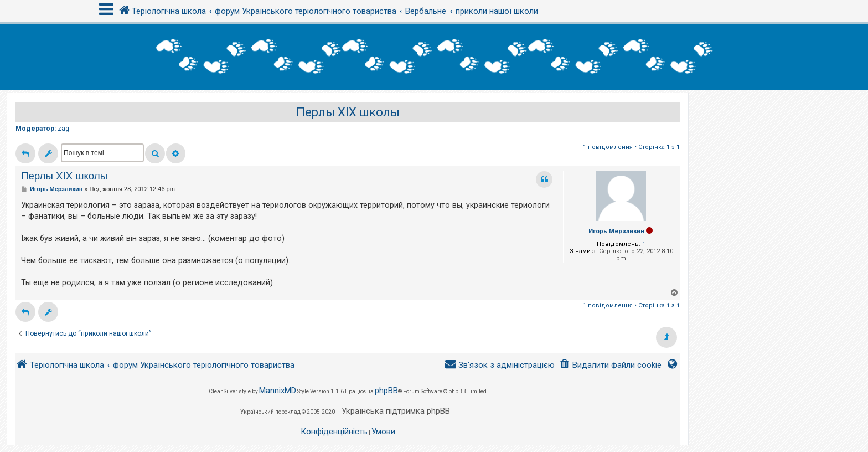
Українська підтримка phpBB (396, 411)
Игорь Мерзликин (616, 231)
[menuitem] (610, 365)
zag (63, 129)
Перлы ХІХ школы (348, 112)
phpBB (386, 391)
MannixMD (278, 391)
